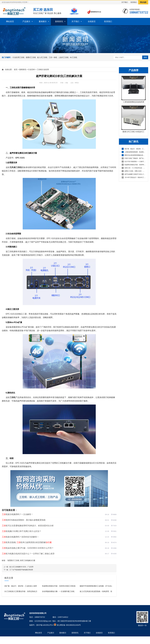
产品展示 (26, 21)
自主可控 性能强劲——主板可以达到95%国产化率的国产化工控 (134, 162)
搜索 (145, 57)
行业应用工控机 (19, 57)
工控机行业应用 (43, 70)
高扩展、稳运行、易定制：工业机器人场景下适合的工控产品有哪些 (134, 149)
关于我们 (125, 2)
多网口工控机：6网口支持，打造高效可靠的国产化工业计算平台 (134, 171)
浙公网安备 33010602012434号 (69, 625)
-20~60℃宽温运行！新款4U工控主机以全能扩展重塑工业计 (134, 177)
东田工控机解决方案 (28, 560)
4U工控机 (74, 57)
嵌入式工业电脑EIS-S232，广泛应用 (21, 567)
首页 (16, 70)
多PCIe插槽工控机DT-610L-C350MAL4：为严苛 (134, 174)
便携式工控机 (31, 57)
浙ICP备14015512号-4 (45, 625)
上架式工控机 (64, 57)
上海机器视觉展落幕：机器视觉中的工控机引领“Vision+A (134, 152)
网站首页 (10, 21)
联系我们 (134, 2)
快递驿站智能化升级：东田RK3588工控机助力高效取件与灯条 (134, 165)
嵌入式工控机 (42, 57)
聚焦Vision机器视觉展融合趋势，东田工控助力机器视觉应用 (134, 155)
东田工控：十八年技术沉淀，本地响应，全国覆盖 (134, 168)
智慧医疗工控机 (13, 560)
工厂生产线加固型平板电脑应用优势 (21, 570)
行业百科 (31, 70)
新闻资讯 (59, 21)
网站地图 (143, 2)
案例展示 (43, 21)
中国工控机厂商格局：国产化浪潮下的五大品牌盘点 (134, 158)
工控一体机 (53, 57)
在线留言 (92, 21)
